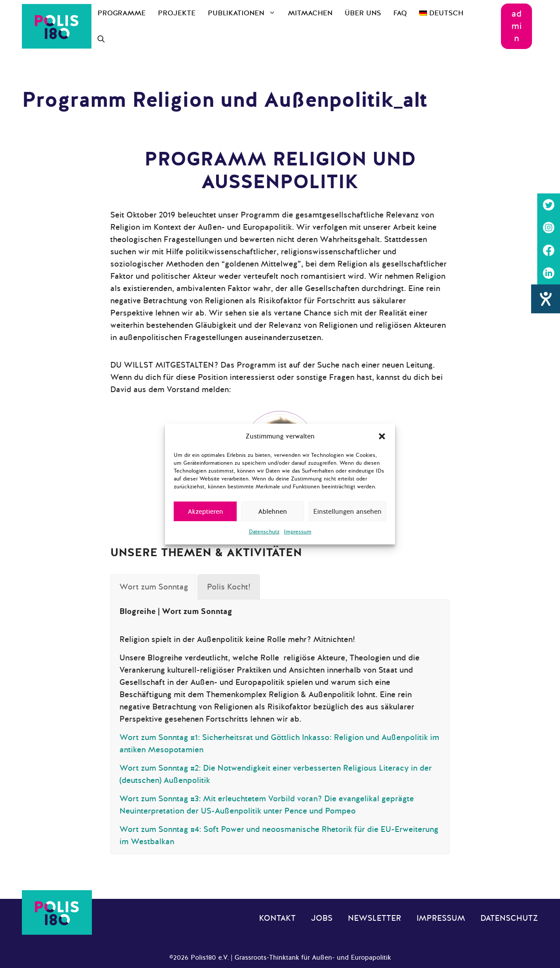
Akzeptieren (205, 512)
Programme (122, 13)
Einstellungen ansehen (347, 512)
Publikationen (245, 13)
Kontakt (277, 918)
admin (517, 26)
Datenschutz (264, 532)
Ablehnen (273, 512)
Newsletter (374, 918)
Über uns (363, 13)
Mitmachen (310, 13)
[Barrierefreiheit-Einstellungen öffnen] (546, 299)
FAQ (400, 13)
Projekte (177, 13)
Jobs (322, 918)
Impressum (298, 532)
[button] (382, 436)
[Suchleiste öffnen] (101, 39)
